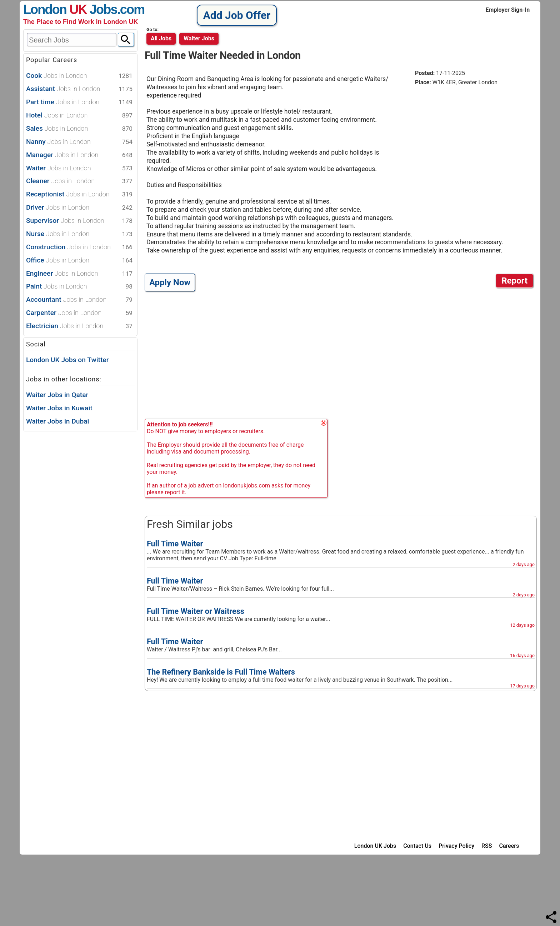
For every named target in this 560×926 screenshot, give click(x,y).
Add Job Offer (237, 15)
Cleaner (79, 181)
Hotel (79, 116)
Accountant (79, 300)
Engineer (79, 274)
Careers (509, 846)
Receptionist (79, 194)
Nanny (79, 142)
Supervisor (79, 221)
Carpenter (79, 313)
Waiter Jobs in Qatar (57, 395)
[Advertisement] (475, 146)
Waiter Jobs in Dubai (58, 421)
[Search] (126, 40)
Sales (79, 129)
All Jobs (161, 38)
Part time (79, 102)
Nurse (79, 234)
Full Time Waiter (175, 544)
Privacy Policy (456, 846)
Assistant (79, 89)
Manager (79, 155)
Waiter (79, 168)
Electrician (79, 326)
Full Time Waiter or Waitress (196, 611)
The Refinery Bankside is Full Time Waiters (221, 672)
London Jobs (70, 9)
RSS (487, 846)
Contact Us (417, 846)
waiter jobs (199, 38)
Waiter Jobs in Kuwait (59, 408)
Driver (79, 208)
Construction (79, 247)
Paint (79, 287)
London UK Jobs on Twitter (67, 360)
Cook (79, 76)
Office (79, 261)
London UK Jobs (375, 846)
